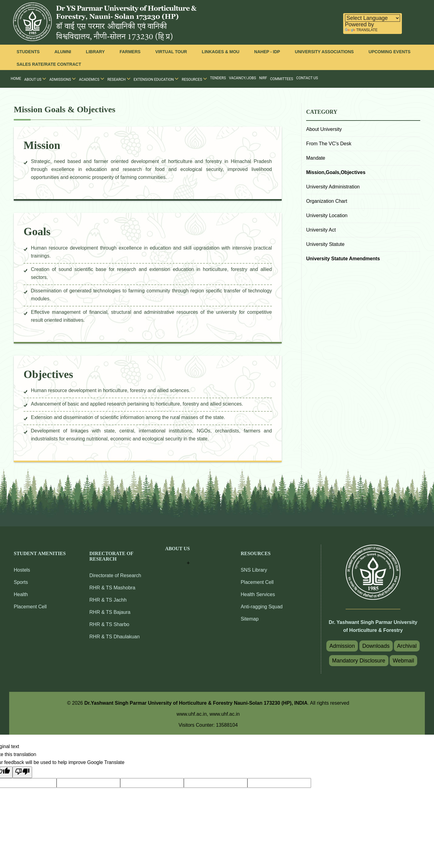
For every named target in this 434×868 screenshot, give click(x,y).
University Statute (325, 244)
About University (324, 129)
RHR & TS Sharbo (109, 624)
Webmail (403, 661)
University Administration (333, 187)
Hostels (22, 570)
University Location (327, 215)
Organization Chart (327, 201)
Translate (361, 30)
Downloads (376, 646)
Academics (92, 79)
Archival (407, 646)
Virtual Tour (171, 52)
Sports (21, 582)
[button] (178, 556)
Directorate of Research (115, 575)
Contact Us (307, 78)
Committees (282, 79)
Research (119, 79)
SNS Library (254, 570)
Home (16, 79)
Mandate (316, 158)
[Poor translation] (22, 772)
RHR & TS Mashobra (112, 588)
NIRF (263, 78)
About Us (35, 79)
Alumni (63, 52)
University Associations (324, 52)
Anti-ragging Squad (262, 607)
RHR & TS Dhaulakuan (114, 637)
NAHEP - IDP (267, 52)
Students (28, 52)
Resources (194, 79)
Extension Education (156, 79)
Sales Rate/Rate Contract (49, 64)
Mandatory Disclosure (359, 661)
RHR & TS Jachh (108, 600)
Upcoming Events (389, 52)
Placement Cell (30, 607)
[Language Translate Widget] (373, 18)
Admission (342, 646)
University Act (321, 230)
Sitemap (250, 619)
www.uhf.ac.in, (193, 714)
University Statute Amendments (343, 259)
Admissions (63, 79)
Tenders (218, 78)
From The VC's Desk (329, 144)
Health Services (258, 594)
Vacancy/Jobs (243, 78)
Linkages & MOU (221, 52)
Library (95, 52)
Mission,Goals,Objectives (336, 172)
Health (21, 594)
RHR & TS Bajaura (110, 612)
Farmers (130, 52)
